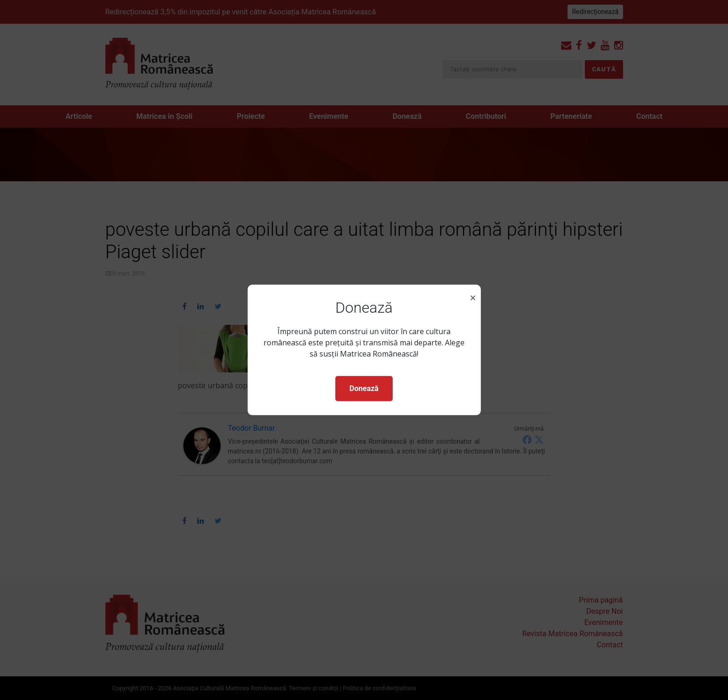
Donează (364, 388)
